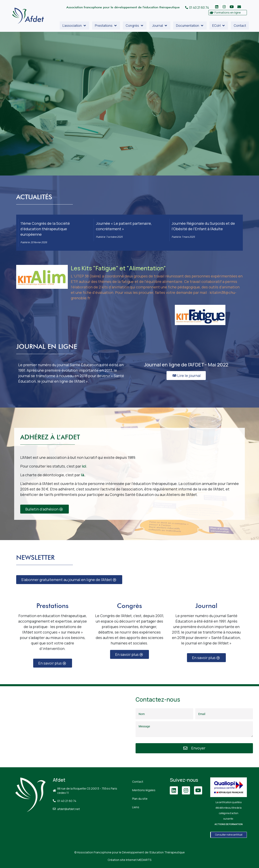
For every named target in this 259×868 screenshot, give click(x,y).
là (83, 475)
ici (84, 466)
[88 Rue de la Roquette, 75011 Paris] (65, 727)
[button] (74, 26)
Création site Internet (129, 860)
